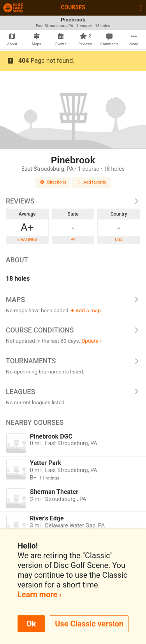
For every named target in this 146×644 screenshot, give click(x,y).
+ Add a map (86, 310)
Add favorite (91, 182)
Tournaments (73, 361)
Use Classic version (89, 624)
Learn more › (40, 594)
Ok (31, 624)
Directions (53, 182)
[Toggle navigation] (141, 8)
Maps (73, 300)
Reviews (73, 201)
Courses (73, 7)
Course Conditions (73, 330)
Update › (91, 341)
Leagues (73, 392)
